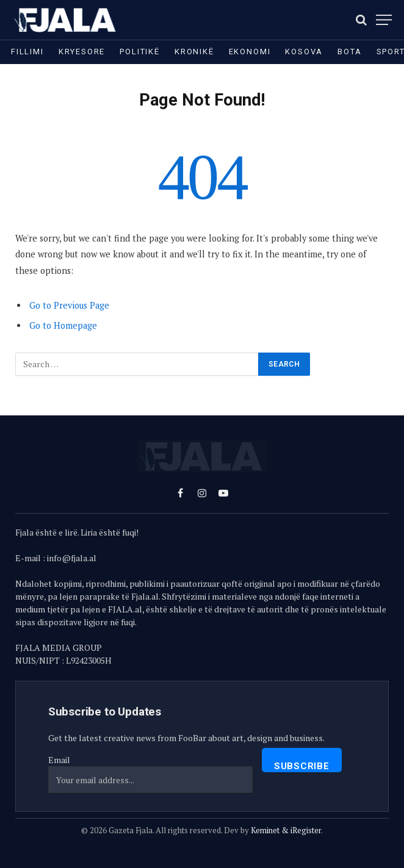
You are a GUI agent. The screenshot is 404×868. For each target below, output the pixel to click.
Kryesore (82, 52)
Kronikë (194, 52)
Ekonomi (250, 52)
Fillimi (27, 52)
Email (59, 760)
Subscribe (302, 766)
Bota (349, 52)
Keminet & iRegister (286, 830)
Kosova (304, 52)
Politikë (140, 52)
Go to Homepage (63, 325)
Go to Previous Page (69, 305)
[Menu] (384, 20)
